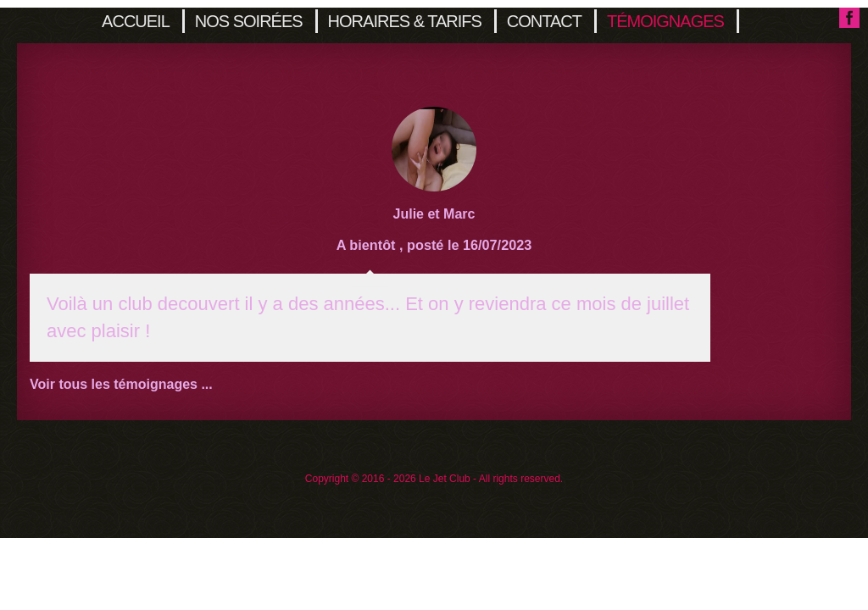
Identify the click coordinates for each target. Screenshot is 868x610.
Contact (544, 21)
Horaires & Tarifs (405, 21)
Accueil (136, 21)
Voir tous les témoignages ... (121, 384)
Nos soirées (249, 21)
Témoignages (665, 21)
